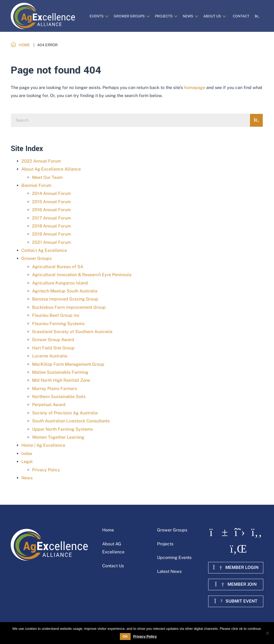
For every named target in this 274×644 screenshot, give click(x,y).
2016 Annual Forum (52, 210)
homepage (195, 88)
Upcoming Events (174, 558)
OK (125, 636)
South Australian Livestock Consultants (71, 421)
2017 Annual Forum (52, 218)
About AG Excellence (113, 548)
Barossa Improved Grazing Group (65, 299)
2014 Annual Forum (52, 193)
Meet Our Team (47, 177)
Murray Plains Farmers (55, 389)
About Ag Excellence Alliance (51, 169)
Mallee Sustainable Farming (60, 372)
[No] (267, 633)
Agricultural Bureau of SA (58, 267)
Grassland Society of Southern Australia (72, 332)
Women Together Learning (58, 437)
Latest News (169, 571)
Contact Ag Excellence (44, 250)
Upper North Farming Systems (62, 429)
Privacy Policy (46, 470)
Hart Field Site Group (53, 348)
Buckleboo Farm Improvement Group (69, 307)
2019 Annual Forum (52, 234)
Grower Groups (37, 258)
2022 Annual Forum (41, 161)
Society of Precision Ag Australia (65, 413)
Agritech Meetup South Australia (65, 291)
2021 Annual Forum (52, 242)
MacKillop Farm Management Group (68, 364)
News (27, 478)
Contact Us (113, 566)
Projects (165, 544)
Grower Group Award (53, 340)
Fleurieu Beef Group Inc (56, 315)
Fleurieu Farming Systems (58, 324)
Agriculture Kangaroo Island (60, 283)
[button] (107, 16)
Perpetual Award (49, 405)
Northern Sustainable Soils (59, 397)
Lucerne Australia (50, 356)
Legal (27, 462)
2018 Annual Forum (52, 226)
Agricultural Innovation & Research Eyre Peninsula (82, 275)
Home (108, 530)
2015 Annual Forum (52, 202)
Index (27, 454)
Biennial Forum (36, 185)
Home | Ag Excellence (43, 445)
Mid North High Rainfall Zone (61, 380)
